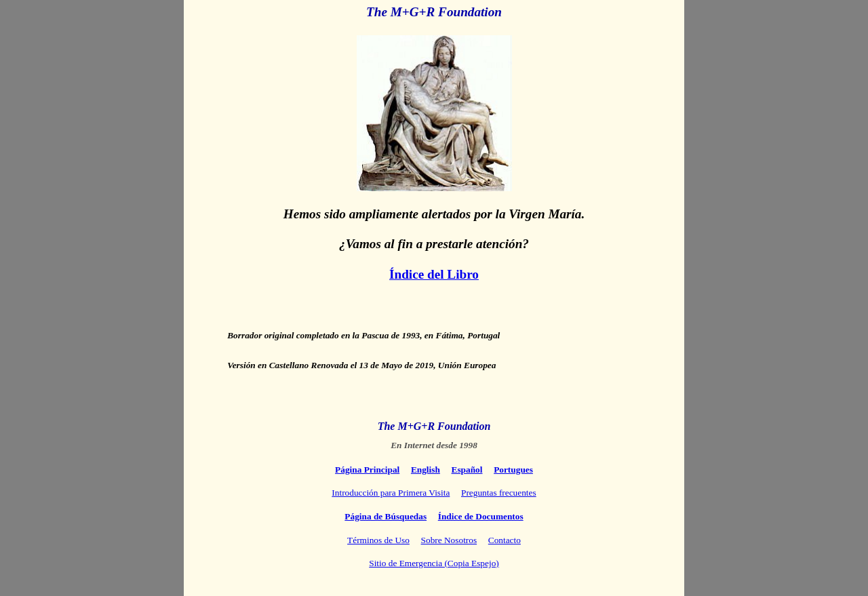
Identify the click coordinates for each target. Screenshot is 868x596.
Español (467, 470)
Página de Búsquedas (386, 516)
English (426, 470)
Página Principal (367, 470)
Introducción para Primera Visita (391, 493)
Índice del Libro (434, 274)
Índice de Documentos (481, 516)
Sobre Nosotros (449, 540)
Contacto (505, 540)
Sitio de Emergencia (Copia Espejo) (434, 563)
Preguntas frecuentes (499, 493)
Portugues (513, 470)
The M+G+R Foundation (434, 12)
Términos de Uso (378, 540)
